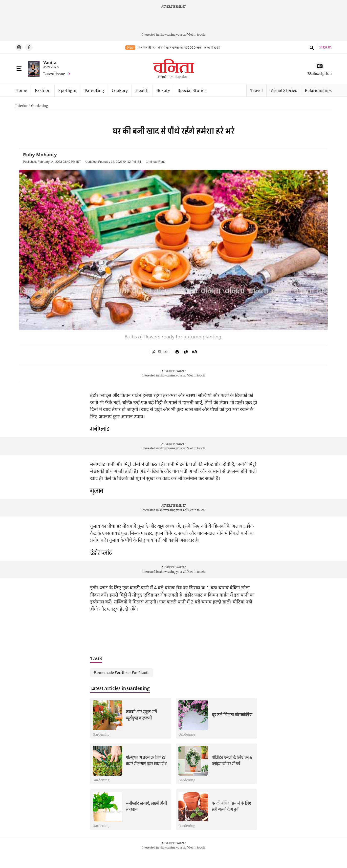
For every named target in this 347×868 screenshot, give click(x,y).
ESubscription (320, 73)
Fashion (43, 90)
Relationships (318, 90)
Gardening (40, 106)
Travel (257, 90)
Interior (22, 106)
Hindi (163, 77)
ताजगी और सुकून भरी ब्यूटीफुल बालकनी (141, 715)
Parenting (94, 90)
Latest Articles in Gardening (120, 688)
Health (142, 90)
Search (311, 47)
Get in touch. (197, 34)
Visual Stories (284, 90)
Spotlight (68, 90)
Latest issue (54, 74)
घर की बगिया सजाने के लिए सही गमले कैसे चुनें (231, 806)
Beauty (163, 90)
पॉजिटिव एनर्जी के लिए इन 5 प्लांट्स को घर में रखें (232, 761)
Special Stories (192, 90)
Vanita (50, 62)
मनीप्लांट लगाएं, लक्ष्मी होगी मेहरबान (146, 806)
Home (21, 90)
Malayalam (180, 77)
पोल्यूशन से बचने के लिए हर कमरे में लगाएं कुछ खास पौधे (146, 761)
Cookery (120, 90)
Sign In (325, 47)
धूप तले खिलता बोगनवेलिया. (233, 715)
